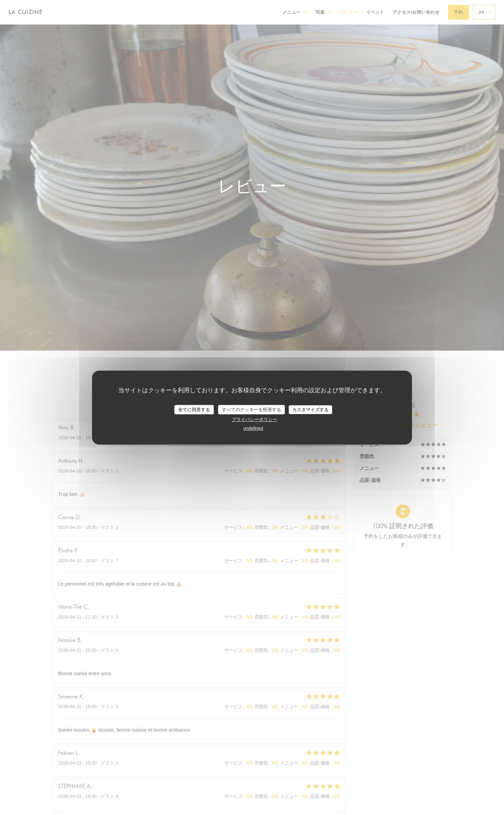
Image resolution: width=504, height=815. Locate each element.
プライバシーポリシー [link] (254, 419)
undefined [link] (253, 428)
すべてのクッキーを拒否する (251, 410)
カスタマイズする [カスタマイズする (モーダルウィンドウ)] (310, 410)
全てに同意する (194, 410)
